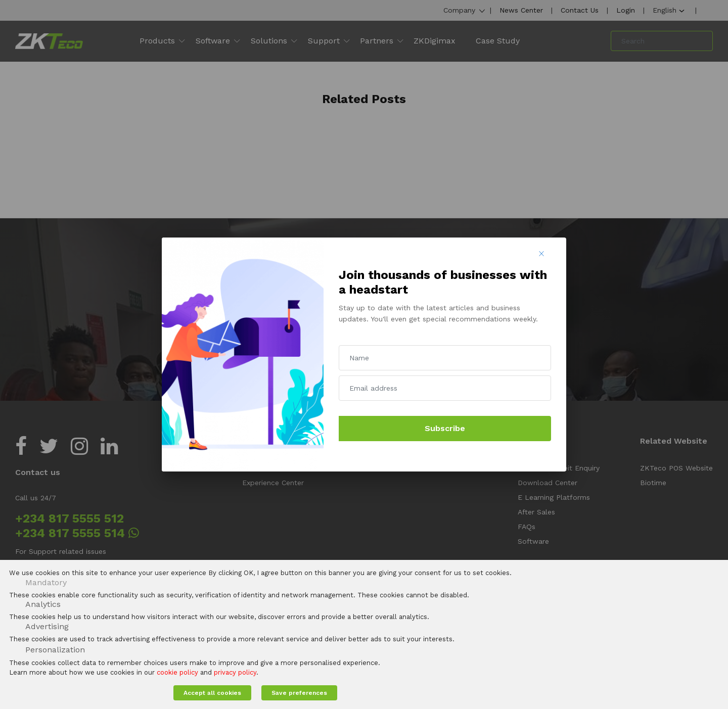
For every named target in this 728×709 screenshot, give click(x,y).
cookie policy (177, 672)
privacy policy (235, 672)
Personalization (55, 650)
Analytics (43, 604)
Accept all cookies (212, 693)
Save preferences (299, 693)
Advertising (47, 626)
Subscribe (445, 428)
